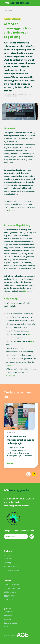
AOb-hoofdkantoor (11, 584)
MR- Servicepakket (11, 566)
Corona (7, 19)
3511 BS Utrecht (10, 592)
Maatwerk (8, 559)
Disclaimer (7, 619)
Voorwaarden (9, 615)
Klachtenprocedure (10, 623)
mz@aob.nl (10, 376)
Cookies (7, 627)
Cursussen (8, 555)
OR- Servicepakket (11, 570)
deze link (10, 365)
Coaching (8, 563)
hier (10, 210)
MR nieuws (16, 19)
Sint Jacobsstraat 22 (12, 588)
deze (32, 341)
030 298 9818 (9, 596)
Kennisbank (8, 612)
